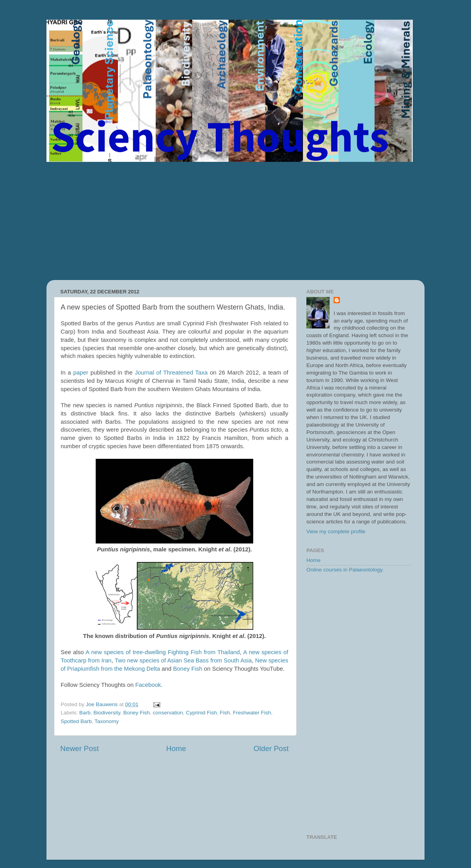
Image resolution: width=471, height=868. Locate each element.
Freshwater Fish (252, 713)
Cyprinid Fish (201, 713)
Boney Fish (187, 669)
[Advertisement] (235, 221)
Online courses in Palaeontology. (345, 570)
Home (176, 748)
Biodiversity (107, 713)
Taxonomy (107, 721)
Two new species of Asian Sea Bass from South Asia (183, 660)
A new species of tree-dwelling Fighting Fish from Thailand (163, 652)
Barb (85, 713)
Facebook (148, 685)
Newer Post (80, 748)
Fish (225, 713)
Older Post (271, 748)
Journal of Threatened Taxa (171, 373)
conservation (168, 713)
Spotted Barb (76, 721)
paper (81, 373)
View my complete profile (336, 531)
